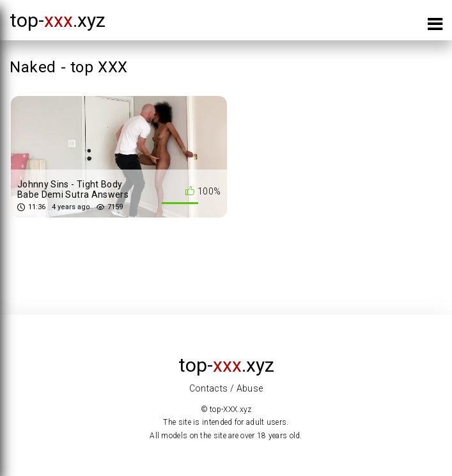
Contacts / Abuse (226, 388)
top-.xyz (58, 20)
